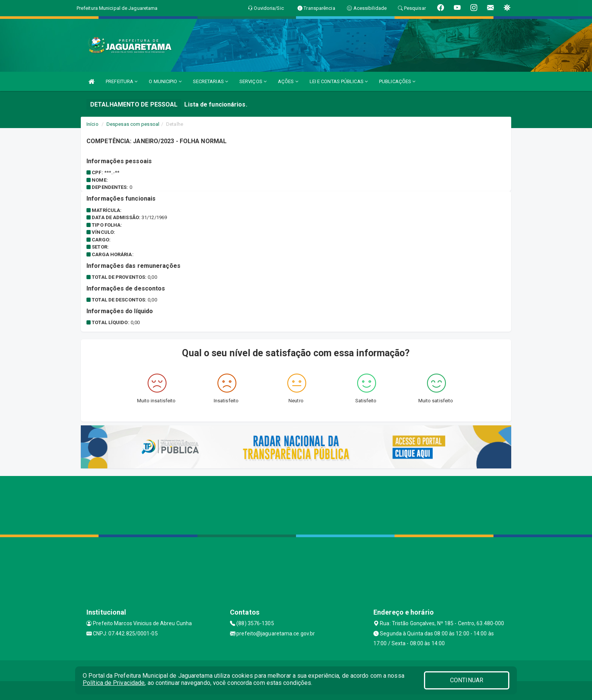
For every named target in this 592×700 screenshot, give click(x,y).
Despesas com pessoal (133, 124)
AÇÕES (288, 81)
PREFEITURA (122, 81)
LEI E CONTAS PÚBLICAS (339, 81)
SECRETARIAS (210, 81)
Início (92, 124)
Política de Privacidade (114, 683)
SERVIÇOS (253, 81)
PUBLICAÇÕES (397, 81)
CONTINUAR (467, 680)
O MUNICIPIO (165, 81)
